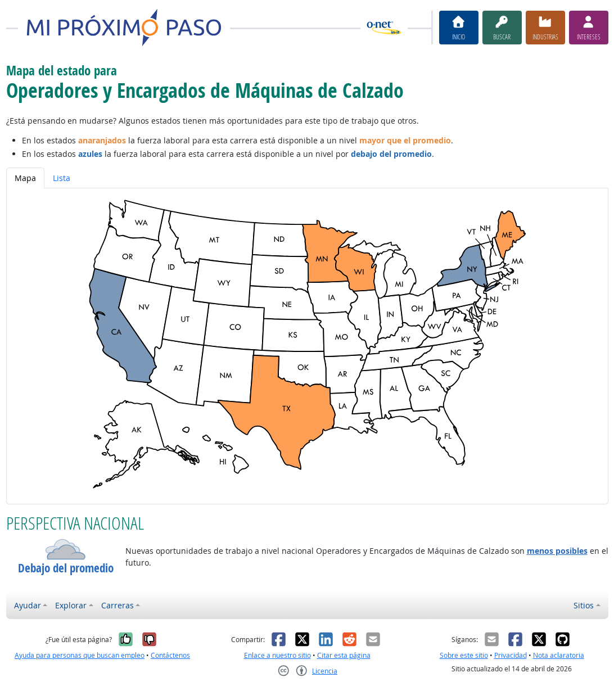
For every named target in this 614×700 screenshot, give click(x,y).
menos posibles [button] (557, 551)
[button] (66, 549)
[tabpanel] (307, 346)
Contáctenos (170, 655)
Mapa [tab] (25, 178)
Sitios (584, 605)
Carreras (118, 605)
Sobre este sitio (464, 655)
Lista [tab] (62, 178)
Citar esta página (344, 655)
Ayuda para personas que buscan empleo (80, 655)
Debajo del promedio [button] (66, 568)
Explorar (71, 605)
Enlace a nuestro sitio (277, 655)
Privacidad (511, 655)
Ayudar (28, 605)
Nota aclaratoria (559, 655)
